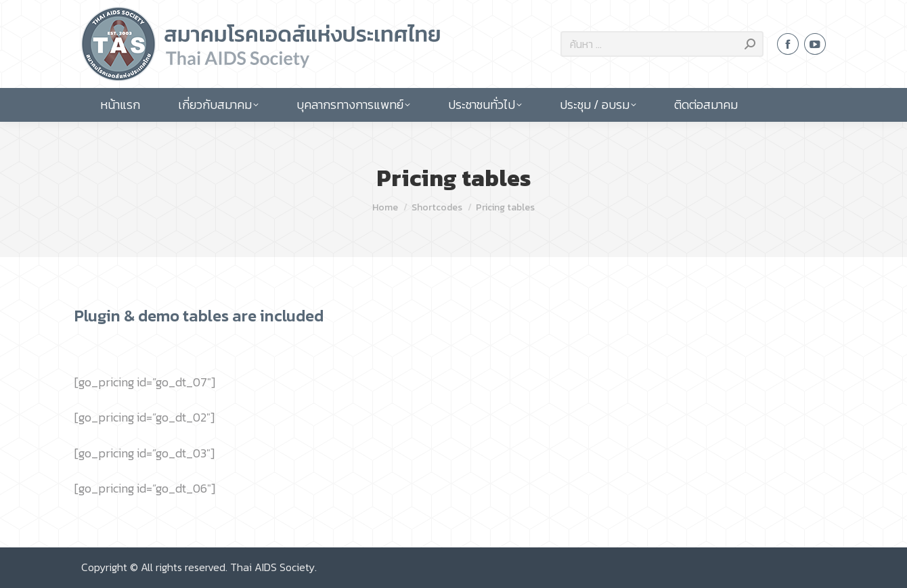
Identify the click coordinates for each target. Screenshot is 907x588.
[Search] (662, 44)
